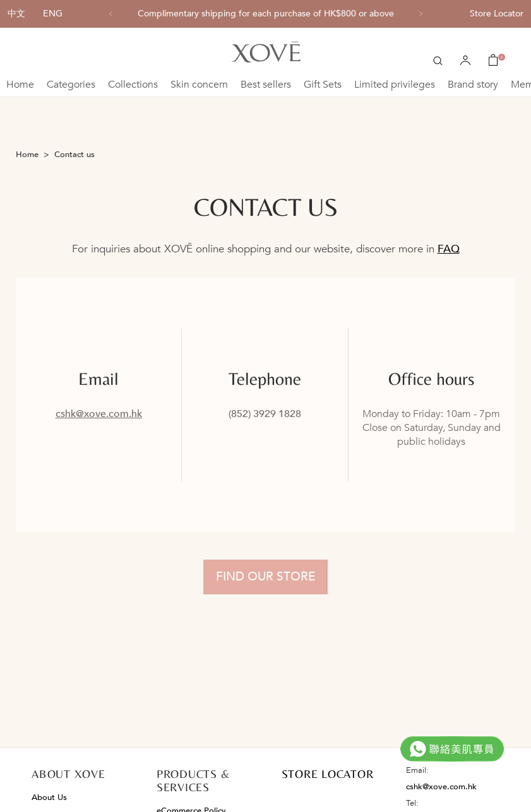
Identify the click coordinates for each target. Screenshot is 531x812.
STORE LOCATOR (328, 774)
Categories (71, 85)
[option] (266, 14)
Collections (133, 85)
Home (20, 85)
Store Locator (497, 14)
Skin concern (199, 85)
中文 (16, 14)
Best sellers (266, 85)
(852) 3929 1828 (265, 414)
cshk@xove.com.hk (99, 414)
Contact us (75, 155)
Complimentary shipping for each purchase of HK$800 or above (266, 14)
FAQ (449, 249)
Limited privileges (395, 85)
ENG (53, 14)
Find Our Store (266, 577)
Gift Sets (323, 85)
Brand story (473, 85)
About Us (49, 797)
